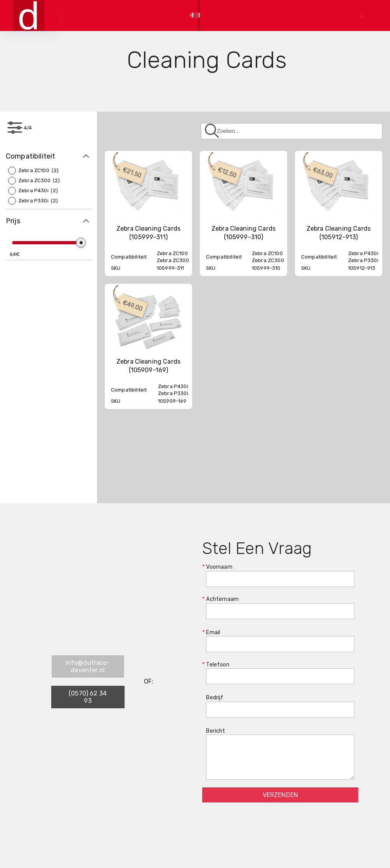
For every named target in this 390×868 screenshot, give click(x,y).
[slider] (81, 242)
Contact (315, 15)
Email (280, 641)
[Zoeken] (292, 131)
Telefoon (280, 673)
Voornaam (280, 575)
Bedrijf (280, 706)
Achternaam (280, 607)
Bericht (280, 754)
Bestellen (275, 15)
